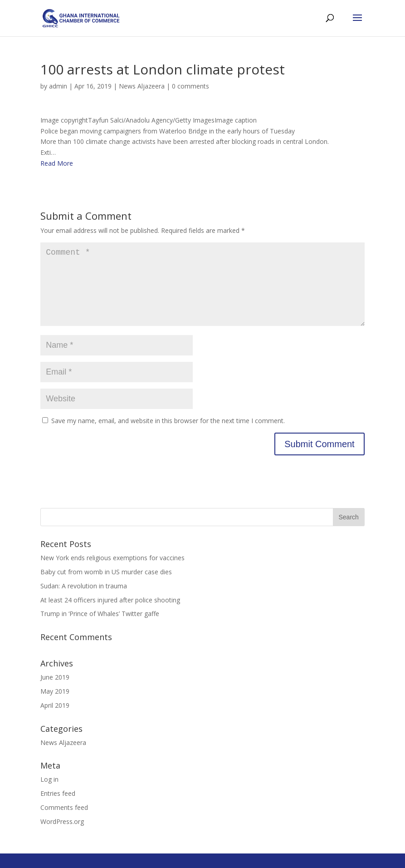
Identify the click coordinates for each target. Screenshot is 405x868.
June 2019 (55, 692)
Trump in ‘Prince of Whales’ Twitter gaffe (100, 628)
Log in (49, 794)
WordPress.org (62, 836)
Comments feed (64, 822)
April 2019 (55, 720)
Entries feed (58, 808)
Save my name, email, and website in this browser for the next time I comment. (168, 435)
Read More (57, 163)
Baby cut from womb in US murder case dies (106, 586)
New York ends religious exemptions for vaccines (112, 572)
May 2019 (55, 706)
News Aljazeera (142, 86)
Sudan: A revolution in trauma (84, 600)
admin (58, 86)
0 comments (190, 86)
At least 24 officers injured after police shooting (110, 614)
